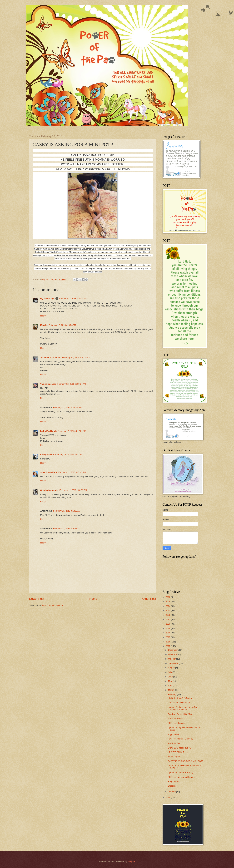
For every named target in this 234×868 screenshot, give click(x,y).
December (173, 650)
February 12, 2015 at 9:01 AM (73, 299)
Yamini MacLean (48, 384)
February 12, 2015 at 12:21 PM (72, 431)
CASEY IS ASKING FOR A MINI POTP (186, 761)
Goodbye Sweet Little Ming (180, 714)
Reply (43, 316)
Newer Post (37, 599)
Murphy (44, 325)
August (172, 668)
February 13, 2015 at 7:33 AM (67, 511)
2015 (168, 646)
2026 (168, 597)
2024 (168, 606)
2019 (168, 628)
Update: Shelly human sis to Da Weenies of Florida (182, 708)
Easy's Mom (173, 782)
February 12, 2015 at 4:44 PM (68, 455)
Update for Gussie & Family (180, 772)
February (173, 694)
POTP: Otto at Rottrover (179, 703)
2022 (168, 615)
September (174, 663)
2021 (168, 619)
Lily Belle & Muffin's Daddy (180, 698)
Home (93, 599)
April (171, 686)
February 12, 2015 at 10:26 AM (67, 407)
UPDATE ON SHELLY (178, 752)
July (170, 672)
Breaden (172, 786)
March (171, 690)
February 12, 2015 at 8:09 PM (73, 490)
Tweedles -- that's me (51, 358)
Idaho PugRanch (49, 431)
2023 (168, 610)
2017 (168, 637)
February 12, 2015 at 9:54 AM (62, 325)
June (171, 677)
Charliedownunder (49, 490)
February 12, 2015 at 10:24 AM (72, 384)
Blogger (131, 862)
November (173, 654)
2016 (168, 642)
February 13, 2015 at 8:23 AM (67, 529)
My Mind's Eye (47, 299)
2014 (168, 797)
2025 (168, 602)
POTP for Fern (174, 743)
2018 (168, 633)
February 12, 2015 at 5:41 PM (72, 472)
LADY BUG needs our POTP (181, 748)
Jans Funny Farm (49, 472)
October (172, 659)
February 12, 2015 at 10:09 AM (76, 358)
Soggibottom (174, 734)
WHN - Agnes (174, 757)
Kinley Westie (47, 455)
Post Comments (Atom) (53, 605)
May (170, 681)
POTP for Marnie (175, 718)
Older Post (149, 599)
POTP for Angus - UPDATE (180, 739)
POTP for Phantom (177, 723)
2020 (168, 624)
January (172, 792)
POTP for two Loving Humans (181, 777)
